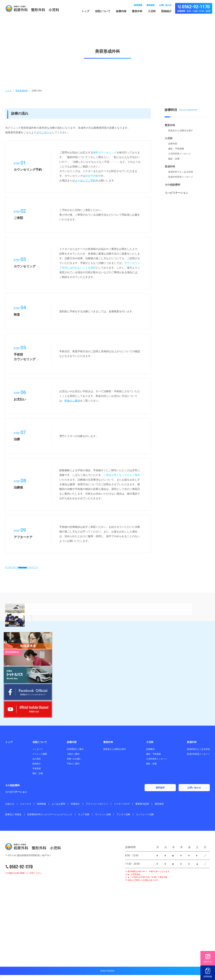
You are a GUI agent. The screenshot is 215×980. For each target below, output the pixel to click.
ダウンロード (44, 132)
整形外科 (137, 11)
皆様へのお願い (74, 761)
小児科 (152, 11)
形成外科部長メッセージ (181, 177)
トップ (85, 11)
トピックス (26, 806)
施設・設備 (174, 159)
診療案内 (150, 751)
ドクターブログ (122, 806)
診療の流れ (128, 572)
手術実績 (37, 771)
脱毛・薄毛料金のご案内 (78, 584)
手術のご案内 (73, 766)
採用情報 (138, 5)
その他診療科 (173, 185)
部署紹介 (75, 806)
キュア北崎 (84, 817)
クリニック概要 (40, 756)
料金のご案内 (72, 401)
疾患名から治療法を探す (181, 130)
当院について (103, 11)
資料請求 (151, 5)
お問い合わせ (165, 5)
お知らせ (10, 806)
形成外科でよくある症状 (181, 172)
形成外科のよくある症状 (198, 751)
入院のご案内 (73, 756)
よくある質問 (58, 806)
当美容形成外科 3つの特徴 (78, 572)
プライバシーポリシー (97, 806)
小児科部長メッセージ (179, 154)
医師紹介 (166, 11)
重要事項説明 (142, 806)
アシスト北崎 (123, 817)
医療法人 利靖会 (13, 817)
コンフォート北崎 (145, 817)
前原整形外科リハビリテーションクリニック (50, 817)
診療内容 (121, 11)
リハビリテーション (176, 193)
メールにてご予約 (85, 181)
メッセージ (38, 751)
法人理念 (37, 761)
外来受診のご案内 (75, 751)
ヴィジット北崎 (103, 817)
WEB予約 (208, 958)
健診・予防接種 (176, 149)
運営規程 (159, 806)
